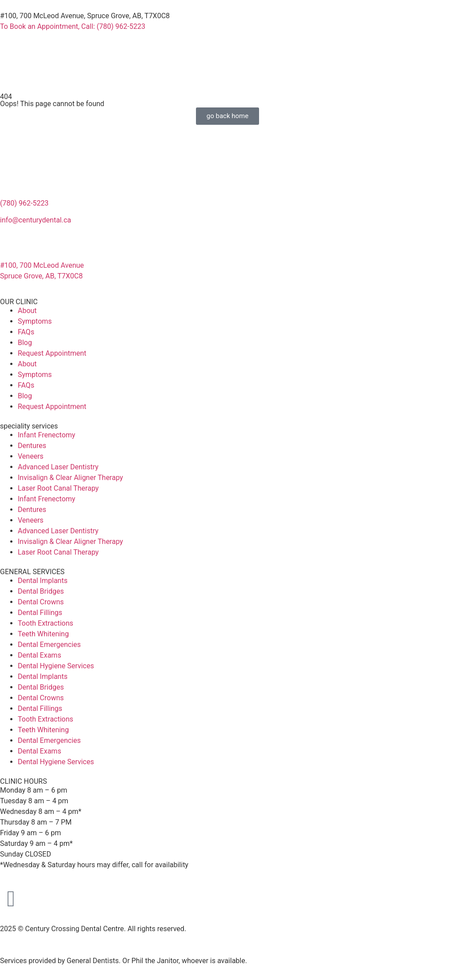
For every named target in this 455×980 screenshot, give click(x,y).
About (27, 311)
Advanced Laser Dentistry (58, 467)
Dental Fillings (40, 613)
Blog (25, 343)
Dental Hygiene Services (56, 666)
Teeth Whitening (43, 634)
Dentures (32, 446)
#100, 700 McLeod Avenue (42, 265)
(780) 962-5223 (24, 203)
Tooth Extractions (46, 623)
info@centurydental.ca (36, 220)
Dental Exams (40, 655)
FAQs (26, 332)
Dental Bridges (41, 591)
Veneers (31, 456)
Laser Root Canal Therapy (58, 488)
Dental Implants (43, 581)
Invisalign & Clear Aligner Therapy (70, 478)
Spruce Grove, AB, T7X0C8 (41, 276)
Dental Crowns (41, 602)
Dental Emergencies (49, 645)
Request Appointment (52, 353)
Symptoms (35, 321)
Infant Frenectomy (46, 435)
